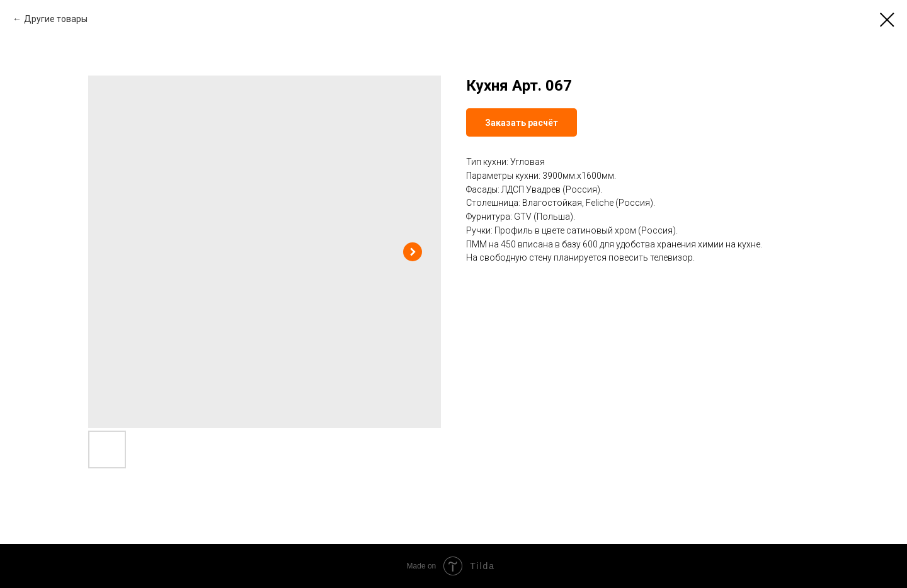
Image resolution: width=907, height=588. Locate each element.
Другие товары (56, 19)
